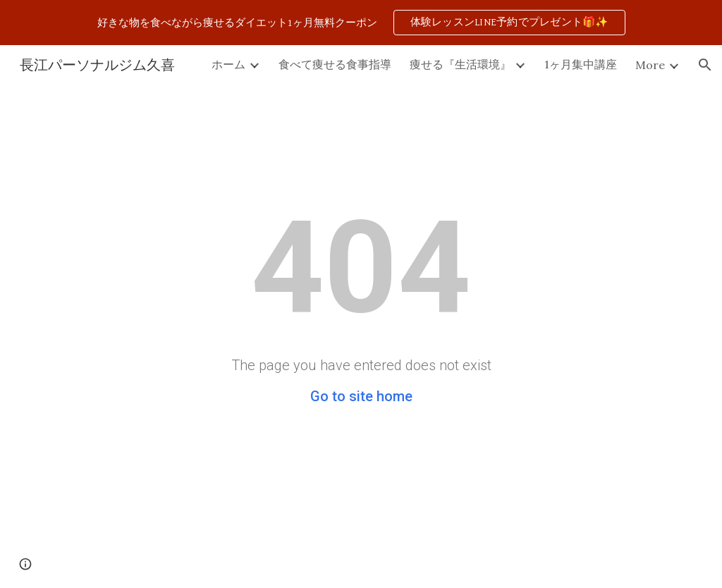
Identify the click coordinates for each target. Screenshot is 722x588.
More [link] (650, 65)
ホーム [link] (228, 64)
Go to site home (361, 396)
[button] (705, 65)
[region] (361, 23)
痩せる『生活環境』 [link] (460, 64)
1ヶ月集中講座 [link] (581, 64)
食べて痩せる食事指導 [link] (335, 64)
